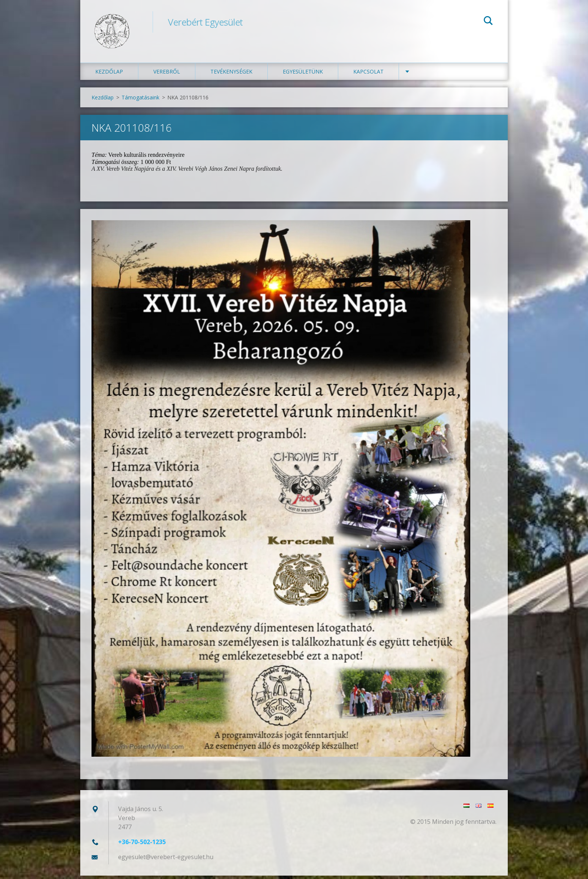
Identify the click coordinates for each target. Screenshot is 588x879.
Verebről (167, 75)
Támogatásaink (140, 101)
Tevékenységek (231, 75)
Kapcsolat (368, 75)
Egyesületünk (303, 75)
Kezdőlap (109, 75)
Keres (488, 22)
